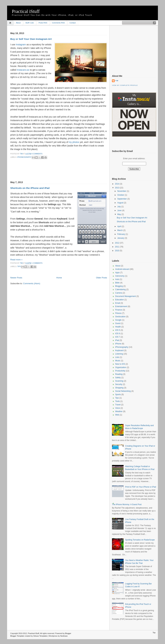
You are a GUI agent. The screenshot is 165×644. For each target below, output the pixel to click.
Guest (118, 323)
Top (154, 633)
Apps (117, 273)
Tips (19, 267)
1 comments (37, 263)
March (120, 230)
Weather (119, 411)
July (119, 207)
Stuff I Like (30, 23)
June (120, 210)
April (119, 226)
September (122, 199)
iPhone (118, 344)
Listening (119, 354)
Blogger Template (17, 636)
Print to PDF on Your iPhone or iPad (141, 487)
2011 (117, 247)
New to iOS (120, 364)
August (121, 203)
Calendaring (120, 290)
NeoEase (64, 636)
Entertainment (121, 306)
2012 (117, 243)
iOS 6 (118, 334)
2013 (117, 188)
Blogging (119, 286)
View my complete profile (125, 85)
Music (118, 361)
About (18, 23)
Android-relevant (122, 269)
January (121, 238)
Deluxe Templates (40, 636)
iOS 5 (118, 330)
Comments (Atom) (32, 283)
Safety (118, 378)
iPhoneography (24, 157)
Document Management (126, 296)
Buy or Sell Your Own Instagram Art (31, 39)
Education (119, 300)
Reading (119, 374)
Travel (118, 405)
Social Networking (123, 391)
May (119, 214)
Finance (119, 310)
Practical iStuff (26, 11)
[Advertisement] (48, 172)
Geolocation (120, 317)
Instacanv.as (23, 70)
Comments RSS (58, 23)
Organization (121, 367)
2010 (117, 251)
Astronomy (120, 276)
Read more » (16, 260)
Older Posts (102, 278)
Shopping (119, 388)
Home (11, 23)
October (121, 195)
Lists (117, 357)
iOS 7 (118, 337)
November (122, 191)
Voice (118, 408)
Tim (22, 154)
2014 (117, 184)
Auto (117, 279)
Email (118, 303)
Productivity (120, 371)
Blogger (68, 633)
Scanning (119, 381)
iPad (117, 340)
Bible (117, 283)
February (121, 234)
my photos (74, 142)
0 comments (37, 154)
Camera (119, 293)
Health (118, 327)
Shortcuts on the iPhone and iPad (30, 188)
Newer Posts (16, 278)
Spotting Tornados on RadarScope (140, 540)
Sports (118, 394)
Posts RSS (43, 23)
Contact (73, 23)
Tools (117, 401)
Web (117, 415)
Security (119, 384)
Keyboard (119, 350)
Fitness (118, 313)
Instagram (21, 45)
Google (118, 320)
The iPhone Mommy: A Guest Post (127, 504)
